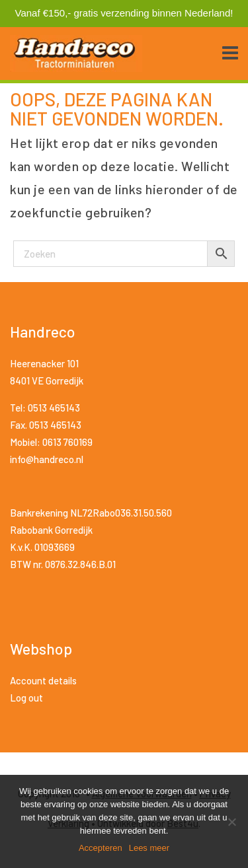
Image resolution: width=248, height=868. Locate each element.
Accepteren (101, 848)
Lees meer (149, 848)
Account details (43, 680)
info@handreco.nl (47, 459)
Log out (26, 698)
